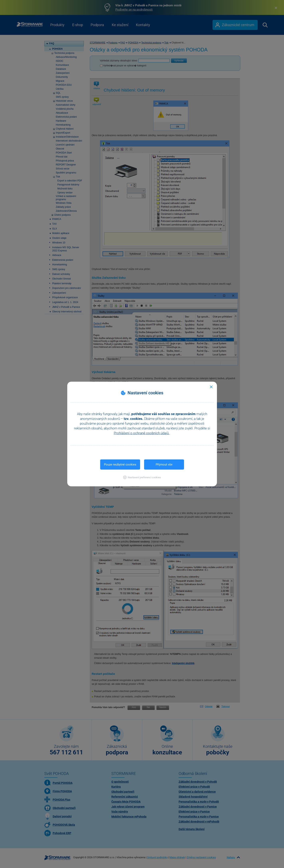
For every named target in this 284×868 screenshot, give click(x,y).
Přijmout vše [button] (164, 465)
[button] (142, 477)
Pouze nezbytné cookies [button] (120, 465)
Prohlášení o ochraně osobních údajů (142, 433)
